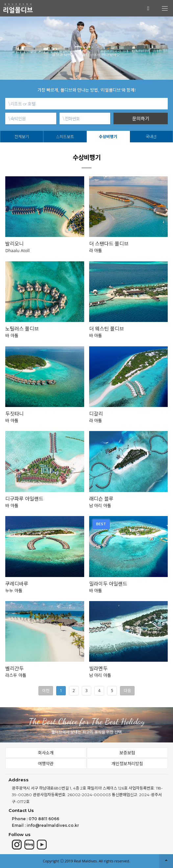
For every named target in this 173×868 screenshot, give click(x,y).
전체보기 (22, 137)
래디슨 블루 (101, 499)
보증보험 (127, 753)
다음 (127, 691)
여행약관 (46, 764)
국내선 (151, 137)
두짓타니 (14, 414)
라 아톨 (96, 250)
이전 (46, 691)
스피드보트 (65, 137)
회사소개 (46, 753)
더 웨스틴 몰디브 (107, 329)
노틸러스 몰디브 (22, 329)
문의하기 (141, 118)
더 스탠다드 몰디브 (109, 244)
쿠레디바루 (17, 584)
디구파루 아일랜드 (24, 499)
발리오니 (14, 244)
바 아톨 (12, 335)
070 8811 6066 (44, 819)
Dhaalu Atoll (17, 250)
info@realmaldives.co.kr (53, 825)
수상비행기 (108, 137)
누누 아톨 (14, 591)
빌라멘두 (98, 668)
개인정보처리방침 (127, 764)
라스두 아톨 (16, 675)
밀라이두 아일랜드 (108, 584)
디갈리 (96, 414)
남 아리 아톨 (100, 506)
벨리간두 (14, 668)
